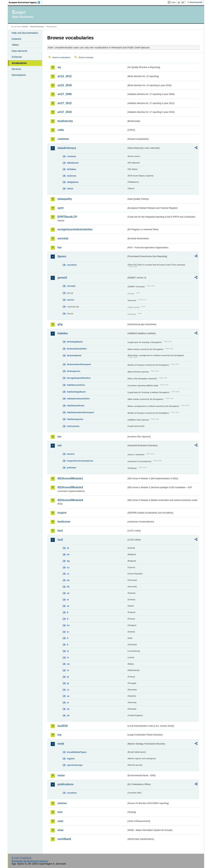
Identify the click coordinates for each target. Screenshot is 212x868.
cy (68, 567)
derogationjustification (79, 378)
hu (68, 625)
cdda (61, 130)
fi (68, 612)
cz (68, 574)
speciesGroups (75, 765)
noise (61, 775)
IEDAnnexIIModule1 (70, 478)
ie (68, 632)
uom (60, 821)
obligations (73, 182)
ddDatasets (73, 163)
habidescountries (76, 385)
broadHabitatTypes (77, 752)
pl (68, 677)
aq (59, 67)
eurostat (63, 238)
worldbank (64, 839)
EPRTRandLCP (67, 217)
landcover (64, 522)
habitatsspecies (75, 419)
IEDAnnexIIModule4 (70, 500)
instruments (73, 426)
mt (68, 664)
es (68, 606)
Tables (15, 45)
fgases (62, 256)
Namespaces (19, 75)
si (68, 702)
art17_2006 (65, 94)
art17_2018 (65, 112)
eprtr (61, 208)
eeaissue (72, 176)
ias (59, 437)
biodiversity (65, 121)
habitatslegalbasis (76, 392)
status (70, 189)
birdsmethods (74, 355)
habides (63, 333)
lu (68, 651)
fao (60, 247)
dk (68, 587)
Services (16, 69)
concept (71, 286)
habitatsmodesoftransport (80, 412)
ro (68, 690)
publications (66, 784)
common (63, 139)
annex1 (71, 454)
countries (72, 265)
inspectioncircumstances (80, 461)
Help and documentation (25, 33)
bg (68, 561)
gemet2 (62, 278)
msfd (61, 744)
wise (61, 830)
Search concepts (86, 57)
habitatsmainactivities (78, 399)
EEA (26, 2)
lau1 (60, 531)
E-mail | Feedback (22, 858)
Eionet (25, 27)
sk (68, 709)
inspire (62, 513)
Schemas (17, 57)
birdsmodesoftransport (79, 364)
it (68, 638)
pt (68, 683)
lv (68, 658)
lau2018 (63, 726)
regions (71, 759)
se (68, 696)
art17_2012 (65, 103)
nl (68, 670)
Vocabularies (19, 63)
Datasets (16, 39)
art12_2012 (65, 76)
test (60, 812)
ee (68, 593)
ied (59, 445)
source (70, 300)
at (68, 548)
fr (68, 619)
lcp (59, 735)
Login (173, 2)
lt (68, 645)
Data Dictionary (37, 27)
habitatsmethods (76, 406)
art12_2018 (65, 85)
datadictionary (67, 148)
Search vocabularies (61, 57)
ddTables (72, 169)
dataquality (65, 199)
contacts (71, 156)
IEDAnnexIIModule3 (70, 487)
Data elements (20, 51)
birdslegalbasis (75, 342)
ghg (60, 324)
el (68, 600)
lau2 (60, 540)
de (68, 580)
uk (68, 715)
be (68, 554)
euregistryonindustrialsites (75, 229)
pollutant (72, 468)
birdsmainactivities (77, 349)
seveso (62, 803)
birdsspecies (74, 371)
